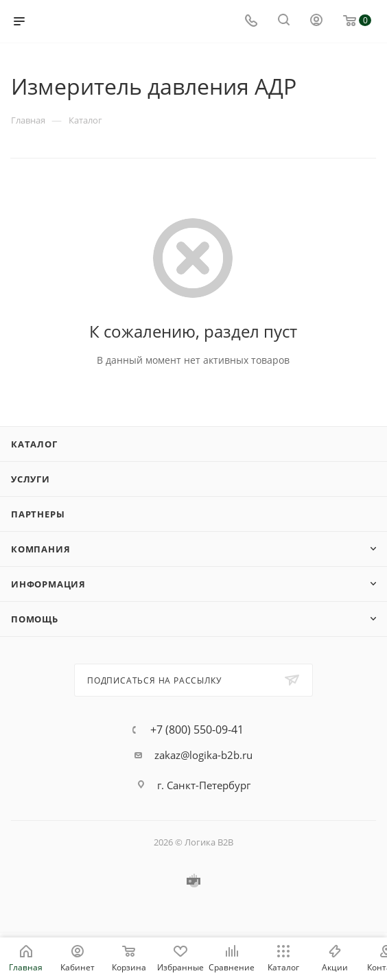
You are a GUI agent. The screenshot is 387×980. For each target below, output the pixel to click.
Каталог (34, 444)
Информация (48, 584)
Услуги (31, 479)
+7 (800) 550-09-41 (197, 730)
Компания (40, 549)
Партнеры (38, 514)
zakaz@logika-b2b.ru (203, 755)
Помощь (35, 619)
